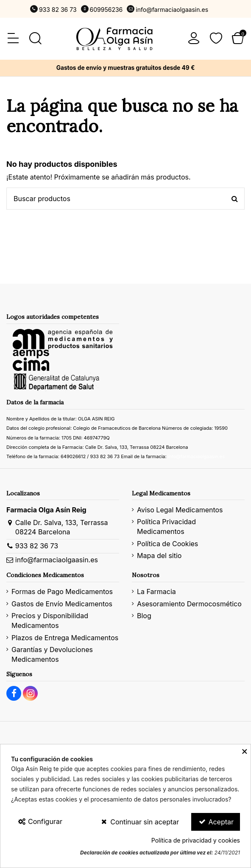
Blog (144, 616)
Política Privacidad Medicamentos (166, 526)
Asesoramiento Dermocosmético (189, 604)
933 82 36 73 (58, 10)
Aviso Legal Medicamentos (180, 510)
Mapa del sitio (159, 556)
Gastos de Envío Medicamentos (62, 604)
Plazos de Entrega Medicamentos (65, 638)
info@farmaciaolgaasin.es (172, 10)
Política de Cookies (167, 544)
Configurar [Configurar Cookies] (40, 821)
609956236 (106, 10)
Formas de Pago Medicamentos (62, 592)
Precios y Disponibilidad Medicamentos (50, 620)
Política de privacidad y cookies (196, 840)
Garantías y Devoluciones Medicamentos (52, 654)
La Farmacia (156, 592)
